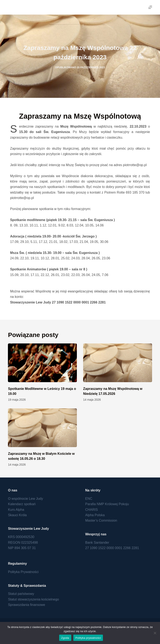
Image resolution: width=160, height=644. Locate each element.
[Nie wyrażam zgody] (155, 633)
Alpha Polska (95, 515)
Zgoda (65, 638)
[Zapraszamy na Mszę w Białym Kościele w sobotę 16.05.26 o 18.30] (42, 428)
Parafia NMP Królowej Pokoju (107, 504)
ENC (89, 499)
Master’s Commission (101, 520)
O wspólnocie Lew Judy (25, 499)
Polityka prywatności (88, 638)
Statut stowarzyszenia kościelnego (33, 599)
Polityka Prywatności (23, 572)
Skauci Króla (17, 515)
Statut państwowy (21, 594)
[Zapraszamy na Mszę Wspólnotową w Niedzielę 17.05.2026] (118, 363)
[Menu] (150, 7)
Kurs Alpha (16, 510)
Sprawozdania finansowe (26, 605)
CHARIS (91, 510)
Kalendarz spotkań (22, 504)
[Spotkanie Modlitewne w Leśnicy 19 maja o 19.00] (42, 363)
